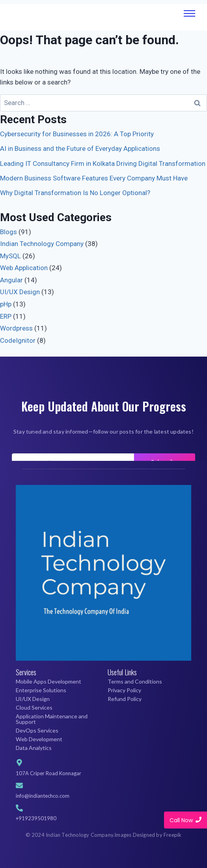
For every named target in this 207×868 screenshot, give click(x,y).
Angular (11, 280)
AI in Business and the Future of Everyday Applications (80, 148)
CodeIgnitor (18, 340)
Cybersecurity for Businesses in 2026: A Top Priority (77, 134)
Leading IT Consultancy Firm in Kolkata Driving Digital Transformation (103, 163)
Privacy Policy (124, 690)
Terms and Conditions (135, 681)
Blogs (8, 232)
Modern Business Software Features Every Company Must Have (94, 178)
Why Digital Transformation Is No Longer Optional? (75, 193)
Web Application (24, 268)
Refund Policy (125, 699)
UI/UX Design (20, 292)
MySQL (10, 256)
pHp (6, 304)
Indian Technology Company (42, 244)
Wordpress (16, 328)
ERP (6, 316)
